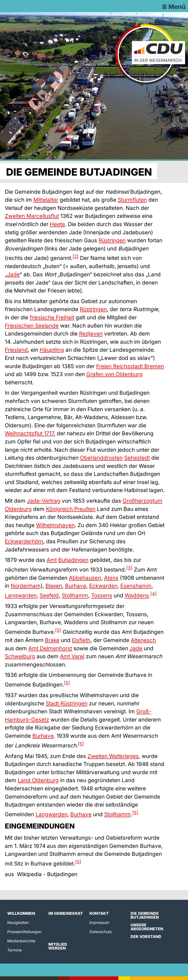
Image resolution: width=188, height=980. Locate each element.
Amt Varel (72, 656)
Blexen (54, 586)
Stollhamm (75, 596)
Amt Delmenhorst (50, 648)
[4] (153, 594)
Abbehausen (85, 578)
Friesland (16, 350)
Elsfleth (81, 640)
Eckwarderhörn (24, 541)
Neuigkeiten (18, 923)
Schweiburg (20, 656)
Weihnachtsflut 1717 (29, 433)
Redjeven (91, 333)
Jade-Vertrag (44, 501)
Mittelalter (46, 200)
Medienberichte (21, 941)
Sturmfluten (132, 200)
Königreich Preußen (71, 509)
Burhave (76, 586)
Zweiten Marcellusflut (32, 216)
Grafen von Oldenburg (114, 374)
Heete (57, 224)
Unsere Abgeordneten (147, 927)
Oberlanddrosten (101, 458)
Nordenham (26, 586)
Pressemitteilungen (24, 932)
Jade (13, 274)
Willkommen (21, 913)
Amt (52, 560)
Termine (14, 950)
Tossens (102, 596)
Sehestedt (137, 458)
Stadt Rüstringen (67, 703)
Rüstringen (112, 240)
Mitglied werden (58, 946)
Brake (52, 640)
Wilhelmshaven (55, 525)
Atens (111, 578)
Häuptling (52, 350)
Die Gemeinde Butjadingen (145, 915)
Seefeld (49, 596)
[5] (58, 630)
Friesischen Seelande (32, 325)
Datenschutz (101, 932)
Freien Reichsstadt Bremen (130, 366)
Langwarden (21, 596)
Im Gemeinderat (66, 913)
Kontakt (99, 913)
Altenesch (143, 640)
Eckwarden (103, 586)
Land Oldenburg (38, 780)
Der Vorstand (146, 937)
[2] (76, 256)
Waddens (137, 596)
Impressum (99, 923)
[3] (129, 568)
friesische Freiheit (52, 317)
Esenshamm (136, 586)
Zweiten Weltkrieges (113, 756)
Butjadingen (73, 560)
